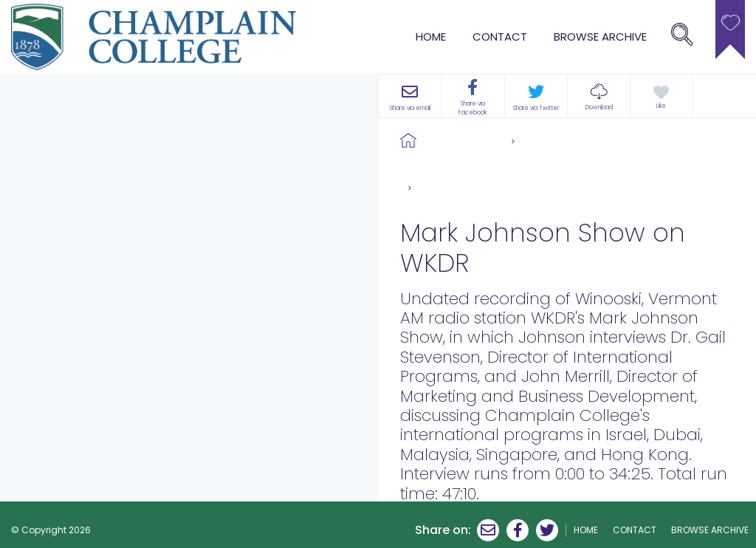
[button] (599, 96)
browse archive (600, 37)
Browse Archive (464, 140)
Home (431, 37)
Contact (500, 37)
